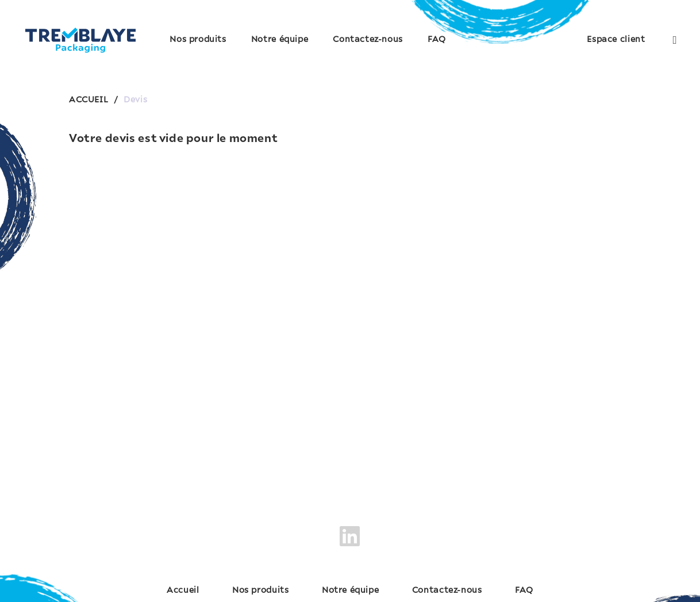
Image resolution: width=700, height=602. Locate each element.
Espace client (616, 40)
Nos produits (198, 40)
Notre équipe (280, 40)
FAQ (437, 40)
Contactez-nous (368, 40)
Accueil (183, 591)
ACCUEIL (89, 100)
